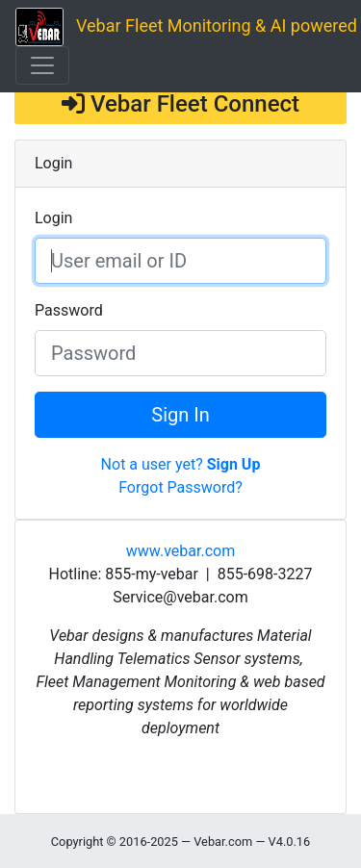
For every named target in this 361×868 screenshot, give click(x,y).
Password (69, 310)
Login (53, 218)
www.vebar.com (180, 551)
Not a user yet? (181, 464)
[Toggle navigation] (42, 65)
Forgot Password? (180, 487)
